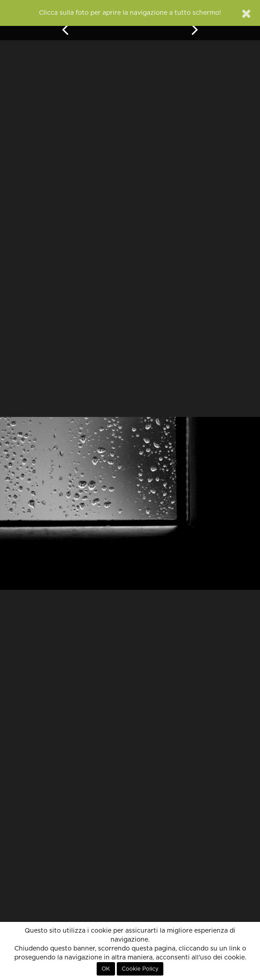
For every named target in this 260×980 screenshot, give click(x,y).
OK (106, 969)
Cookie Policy (140, 969)
